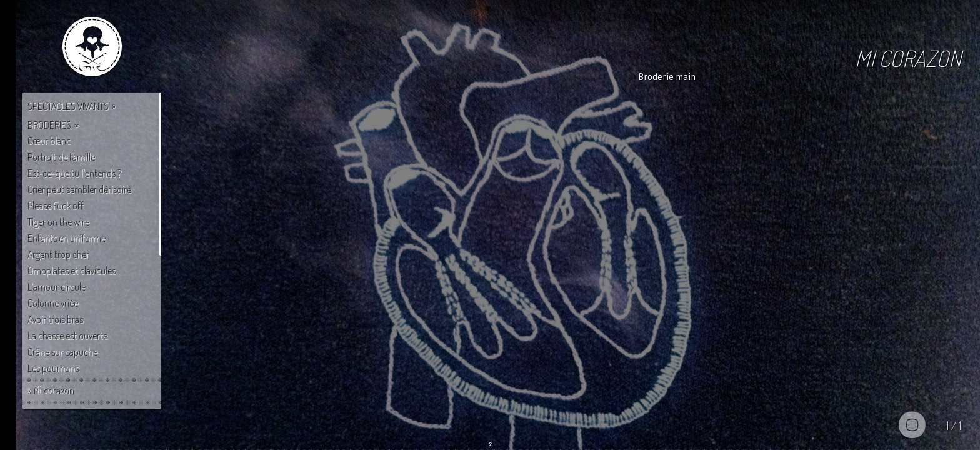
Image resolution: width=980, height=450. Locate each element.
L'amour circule (57, 287)
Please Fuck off (56, 206)
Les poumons (53, 368)
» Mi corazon (51, 390)
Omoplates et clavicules (72, 271)
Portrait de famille (61, 157)
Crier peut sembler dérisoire (79, 189)
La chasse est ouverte (67, 336)
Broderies (49, 125)
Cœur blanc (49, 141)
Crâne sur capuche (62, 352)
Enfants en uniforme (67, 238)
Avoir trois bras (55, 319)
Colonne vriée (53, 303)
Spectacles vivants (68, 106)
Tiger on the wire (58, 222)
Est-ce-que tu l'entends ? (74, 173)
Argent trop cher (58, 254)
